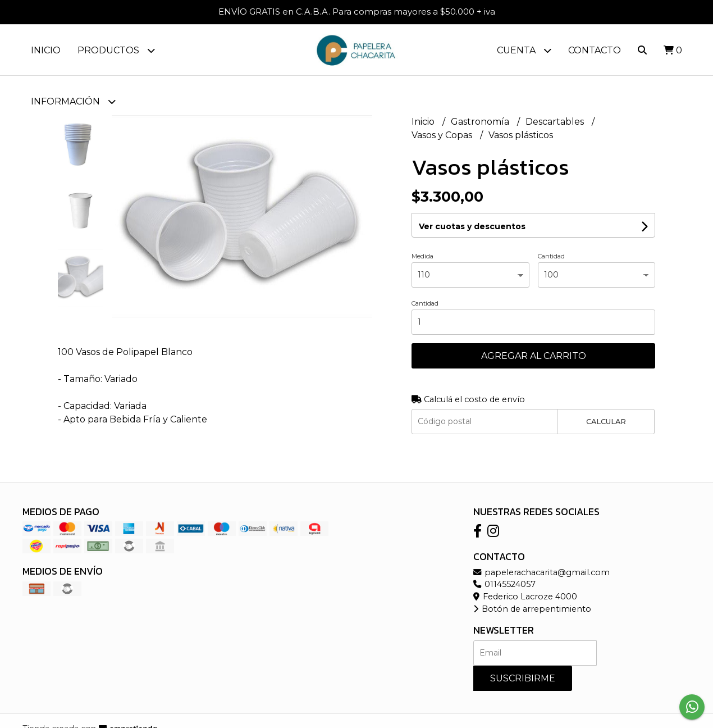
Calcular (606, 422)
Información (73, 101)
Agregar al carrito (534, 356)
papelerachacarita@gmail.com (541, 572)
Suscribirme (523, 678)
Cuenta (524, 50)
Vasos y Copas (443, 135)
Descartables (556, 122)
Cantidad (551, 256)
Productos (116, 50)
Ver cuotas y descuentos (472, 226)
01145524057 (504, 584)
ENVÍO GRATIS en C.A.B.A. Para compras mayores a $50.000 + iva (357, 12)
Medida (422, 256)
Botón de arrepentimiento (532, 609)
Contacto (595, 50)
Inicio (46, 50)
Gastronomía (481, 122)
